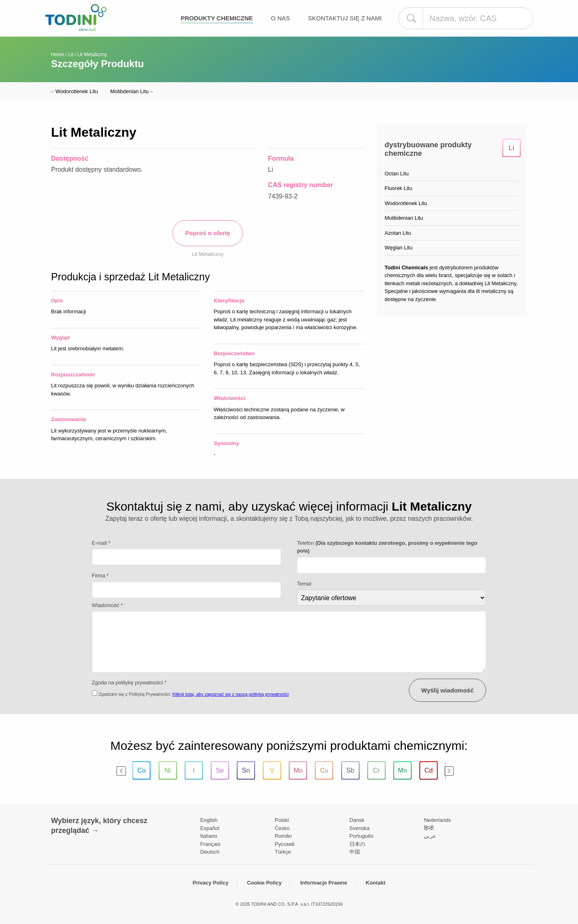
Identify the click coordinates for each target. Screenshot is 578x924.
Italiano (209, 836)
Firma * (100, 576)
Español (210, 828)
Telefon (387, 547)
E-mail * (101, 543)
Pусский (284, 844)
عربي (430, 836)
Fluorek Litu (399, 188)
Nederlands (437, 820)
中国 (355, 852)
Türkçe (283, 852)
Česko (282, 828)
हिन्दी (429, 828)
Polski (282, 820)
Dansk (357, 820)
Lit (71, 55)
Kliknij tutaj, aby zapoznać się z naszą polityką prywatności (231, 694)
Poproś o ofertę (208, 233)
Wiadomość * (108, 605)
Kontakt (375, 883)
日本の (357, 844)
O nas (280, 18)
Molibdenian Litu (132, 91)
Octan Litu (397, 174)
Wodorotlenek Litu (75, 91)
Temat (304, 584)
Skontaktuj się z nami (345, 18)
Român (283, 836)
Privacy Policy (211, 883)
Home (58, 55)
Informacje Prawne (324, 883)
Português (361, 836)
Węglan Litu (399, 248)
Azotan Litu (398, 233)
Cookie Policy (264, 883)
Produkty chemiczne (217, 18)
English (209, 820)
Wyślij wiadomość (448, 690)
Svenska (360, 828)
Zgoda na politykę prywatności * (129, 683)
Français (210, 844)
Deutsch (210, 852)
